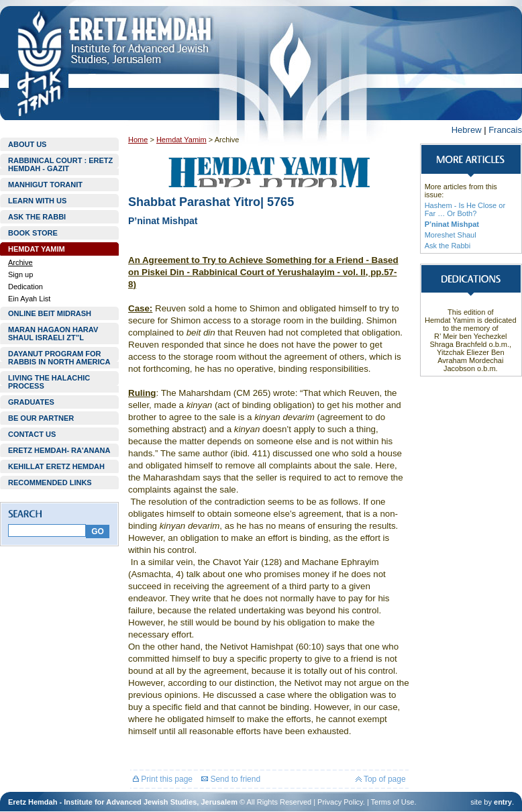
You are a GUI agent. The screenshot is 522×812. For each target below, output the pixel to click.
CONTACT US (32, 434)
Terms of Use (393, 802)
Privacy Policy (340, 802)
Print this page (163, 779)
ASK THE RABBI (37, 217)
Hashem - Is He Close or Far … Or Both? (465, 209)
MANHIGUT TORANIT (45, 185)
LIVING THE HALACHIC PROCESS (49, 382)
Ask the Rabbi (448, 246)
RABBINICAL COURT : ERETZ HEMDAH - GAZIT (60, 164)
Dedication (25, 287)
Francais (505, 130)
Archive (20, 262)
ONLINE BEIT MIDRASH (50, 313)
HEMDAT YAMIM (37, 249)
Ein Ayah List (29, 299)
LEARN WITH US (37, 201)
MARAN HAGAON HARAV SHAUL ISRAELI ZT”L (53, 334)
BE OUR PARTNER (41, 418)
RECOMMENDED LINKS (50, 483)
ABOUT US (27, 144)
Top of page (381, 779)
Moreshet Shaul (451, 235)
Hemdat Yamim (181, 140)
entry (503, 802)
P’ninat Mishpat (452, 224)
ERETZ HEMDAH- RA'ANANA (59, 450)
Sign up (20, 274)
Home (138, 140)
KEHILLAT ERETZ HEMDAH (56, 466)
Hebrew (467, 130)
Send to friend (231, 779)
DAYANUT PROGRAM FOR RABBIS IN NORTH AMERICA (59, 358)
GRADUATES (31, 402)
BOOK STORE (33, 233)
